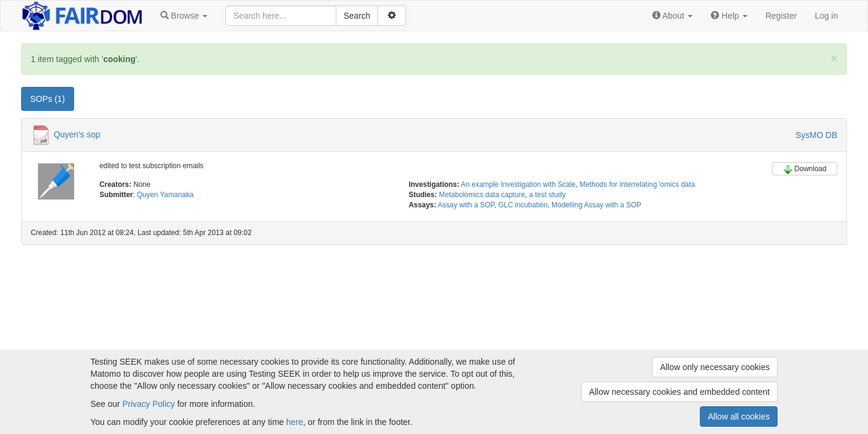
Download (805, 169)
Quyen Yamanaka (165, 195)
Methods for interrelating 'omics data (637, 184)
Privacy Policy (149, 404)
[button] (184, 16)
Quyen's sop (77, 134)
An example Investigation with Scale (518, 184)
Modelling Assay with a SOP (596, 205)
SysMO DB (816, 135)
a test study (548, 195)
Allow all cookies (739, 417)
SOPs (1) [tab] (48, 99)
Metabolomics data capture (482, 195)
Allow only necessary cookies (715, 367)
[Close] (834, 58)
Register (781, 16)
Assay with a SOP (466, 205)
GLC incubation (523, 205)
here (295, 422)
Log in (826, 16)
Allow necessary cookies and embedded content (679, 392)
